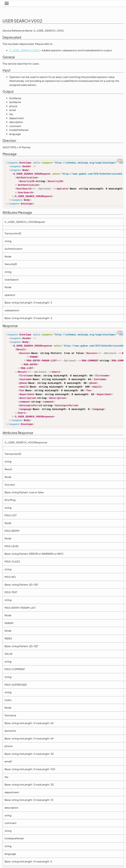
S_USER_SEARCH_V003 (24, 50)
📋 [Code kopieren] (120, 160)
